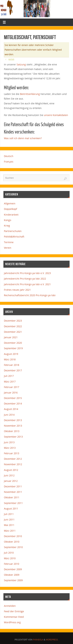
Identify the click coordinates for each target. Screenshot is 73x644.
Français (9, 162)
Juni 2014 (9, 415)
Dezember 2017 (13, 370)
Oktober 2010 (12, 542)
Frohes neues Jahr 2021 (17, 290)
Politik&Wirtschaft (14, 237)
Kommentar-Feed (14, 617)
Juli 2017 (9, 376)
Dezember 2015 (13, 398)
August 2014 (11, 409)
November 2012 (13, 464)
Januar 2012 (11, 481)
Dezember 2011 (13, 486)
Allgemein (10, 203)
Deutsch (9, 156)
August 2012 (11, 470)
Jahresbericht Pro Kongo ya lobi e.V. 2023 (27, 273)
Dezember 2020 (13, 343)
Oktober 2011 (12, 497)
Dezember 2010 (13, 536)
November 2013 (13, 426)
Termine (9, 242)
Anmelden (10, 606)
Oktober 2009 (12, 575)
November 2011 (13, 492)
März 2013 (10, 448)
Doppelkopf (11, 209)
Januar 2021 (11, 337)
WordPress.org (12, 622)
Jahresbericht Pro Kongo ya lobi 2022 (25, 279)
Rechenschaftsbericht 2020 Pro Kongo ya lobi (30, 295)
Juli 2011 (9, 514)
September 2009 (13, 580)
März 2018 (10, 359)
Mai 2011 (9, 525)
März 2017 (10, 382)
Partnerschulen (13, 231)
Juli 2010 (9, 553)
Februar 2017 (12, 387)
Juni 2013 (9, 442)
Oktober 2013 (12, 431)
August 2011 (11, 509)
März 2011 (10, 531)
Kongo (8, 220)
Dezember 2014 (13, 404)
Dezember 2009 (13, 569)
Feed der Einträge (14, 611)
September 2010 (13, 547)
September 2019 (13, 348)
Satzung (21, 64)
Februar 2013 (12, 453)
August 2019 (11, 354)
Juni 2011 (9, 520)
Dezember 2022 (13, 326)
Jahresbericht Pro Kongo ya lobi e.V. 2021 (27, 284)
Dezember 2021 (13, 332)
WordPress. (52, 640)
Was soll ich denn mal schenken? (23, 138)
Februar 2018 (12, 365)
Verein (8, 248)
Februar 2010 (12, 564)
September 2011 (13, 503)
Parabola (38, 640)
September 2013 (13, 437)
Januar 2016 (11, 393)
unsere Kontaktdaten (56, 115)
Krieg (7, 226)
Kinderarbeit (11, 215)
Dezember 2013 (13, 420)
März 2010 (10, 558)
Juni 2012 (9, 475)
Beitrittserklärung (30, 94)
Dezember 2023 (13, 321)
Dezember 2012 (13, 459)
